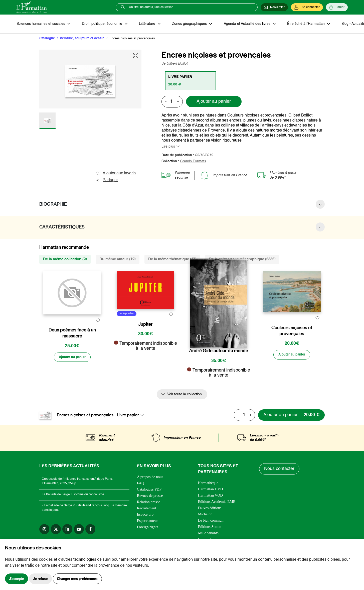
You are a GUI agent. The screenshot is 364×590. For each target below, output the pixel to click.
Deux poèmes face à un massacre (72, 354)
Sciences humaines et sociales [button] (41, 24)
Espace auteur (147, 522)
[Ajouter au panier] (72, 378)
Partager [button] (107, 180)
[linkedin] (67, 530)
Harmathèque (208, 484)
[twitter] (56, 530)
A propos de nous (150, 478)
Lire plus (168, 147)
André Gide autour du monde (219, 351)
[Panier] (337, 7)
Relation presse (148, 503)
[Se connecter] (307, 7)
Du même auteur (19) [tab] (118, 259)
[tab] (191, 81)
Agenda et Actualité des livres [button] (245, 24)
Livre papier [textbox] (128, 416)
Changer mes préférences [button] (77, 579)
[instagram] (44, 530)
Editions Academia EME (217, 503)
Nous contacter (280, 470)
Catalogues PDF (149, 491)
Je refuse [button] (40, 579)
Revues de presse (150, 497)
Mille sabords (208, 534)
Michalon (205, 515)
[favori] (98, 341)
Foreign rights (148, 528)
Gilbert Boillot (177, 64)
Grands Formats (193, 162)
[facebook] (90, 530)
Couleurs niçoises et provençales (292, 354)
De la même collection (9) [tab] (65, 259)
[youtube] (79, 530)
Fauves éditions (210, 509)
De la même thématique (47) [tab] (172, 259)
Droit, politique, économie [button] (102, 24)
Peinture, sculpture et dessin (82, 39)
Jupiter (145, 351)
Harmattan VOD (210, 497)
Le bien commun (211, 522)
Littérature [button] (146, 24)
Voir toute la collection (185, 396)
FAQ (141, 484)
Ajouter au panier (214, 102)
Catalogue (47, 39)
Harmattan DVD (211, 490)
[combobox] (132, 416)
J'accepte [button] (17, 579)
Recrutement (147, 509)
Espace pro (145, 516)
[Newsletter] (274, 7)
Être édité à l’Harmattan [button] (303, 24)
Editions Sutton (210, 528)
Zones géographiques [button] (188, 24)
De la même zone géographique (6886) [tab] (242, 259)
